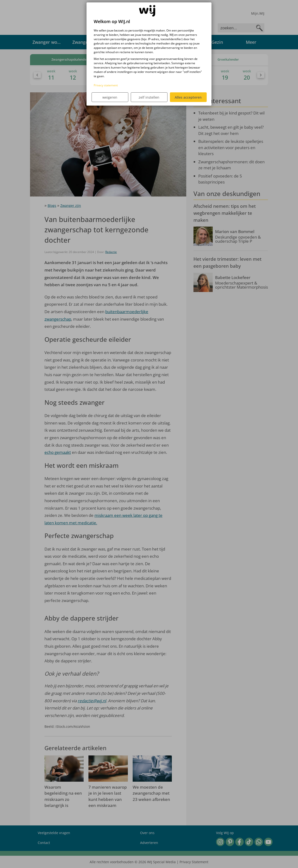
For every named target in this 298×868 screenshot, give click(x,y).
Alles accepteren (188, 97)
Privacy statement (106, 85)
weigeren (110, 97)
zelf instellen (149, 97)
